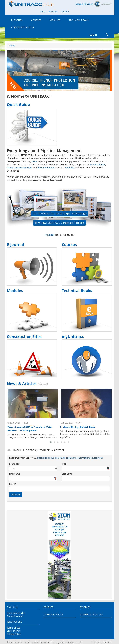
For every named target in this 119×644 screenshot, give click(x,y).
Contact (65, 11)
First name (15, 474)
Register (50, 235)
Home (12, 46)
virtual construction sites (19, 168)
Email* (13, 484)
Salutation (14, 464)
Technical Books (79, 20)
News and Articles (16, 613)
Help (43, 11)
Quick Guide (18, 105)
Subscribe (16, 495)
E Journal (17, 20)
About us (53, 11)
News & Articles (27, 384)
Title (64, 464)
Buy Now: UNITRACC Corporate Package (59, 223)
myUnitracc (73, 337)
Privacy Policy (14, 634)
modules (70, 168)
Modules (55, 20)
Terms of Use (14, 622)
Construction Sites (23, 27)
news (34, 161)
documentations (46, 168)
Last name (67, 474)
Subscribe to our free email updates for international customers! (70, 458)
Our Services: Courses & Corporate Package (60, 213)
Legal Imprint (14, 631)
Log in (93, 35)
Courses (36, 20)
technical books (97, 164)
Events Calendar (15, 616)
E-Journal (15, 245)
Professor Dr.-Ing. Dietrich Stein (78, 427)
